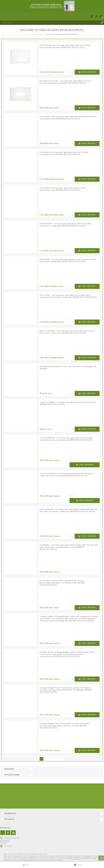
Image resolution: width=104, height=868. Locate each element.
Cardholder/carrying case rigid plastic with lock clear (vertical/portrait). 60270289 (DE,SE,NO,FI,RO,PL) (63, 189)
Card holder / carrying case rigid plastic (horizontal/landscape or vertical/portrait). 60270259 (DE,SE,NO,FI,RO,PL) (68, 118)
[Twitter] (3, 833)
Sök (102, 23)
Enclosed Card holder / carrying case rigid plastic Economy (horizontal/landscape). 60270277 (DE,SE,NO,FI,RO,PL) (66, 82)
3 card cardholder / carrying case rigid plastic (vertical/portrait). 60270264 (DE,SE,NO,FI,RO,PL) (68, 403)
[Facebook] (8, 833)
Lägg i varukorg (89, 72)
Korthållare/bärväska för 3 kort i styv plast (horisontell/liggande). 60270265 (68, 368)
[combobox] (50, 23)
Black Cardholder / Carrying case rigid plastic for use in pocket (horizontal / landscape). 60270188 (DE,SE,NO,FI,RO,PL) (67, 332)
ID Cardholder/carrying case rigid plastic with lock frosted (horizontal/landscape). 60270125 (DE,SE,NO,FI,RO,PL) (65, 46)
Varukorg (101, 16)
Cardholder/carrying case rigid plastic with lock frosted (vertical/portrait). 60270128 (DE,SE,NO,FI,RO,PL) (64, 153)
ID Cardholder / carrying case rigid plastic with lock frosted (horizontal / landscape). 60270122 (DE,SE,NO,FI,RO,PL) (65, 225)
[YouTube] (13, 833)
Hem (29, 34)
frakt (60, 860)
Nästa (62, 759)
